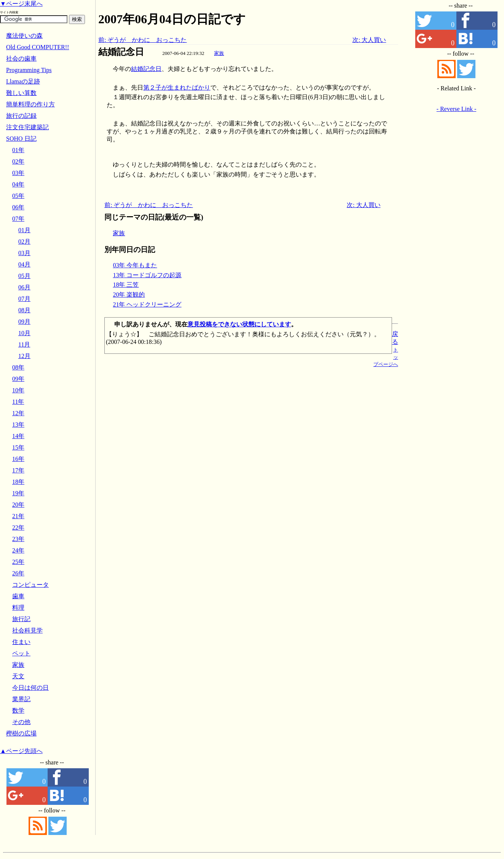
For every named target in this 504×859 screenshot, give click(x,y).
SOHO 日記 (21, 139)
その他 (21, 722)
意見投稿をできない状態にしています (239, 324)
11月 (24, 344)
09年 (18, 379)
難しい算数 (21, 93)
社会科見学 (27, 630)
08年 (18, 367)
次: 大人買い (369, 40)
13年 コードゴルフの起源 (147, 275)
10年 (18, 390)
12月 (24, 356)
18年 (18, 482)
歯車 (18, 596)
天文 (18, 676)
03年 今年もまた (135, 265)
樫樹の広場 (21, 733)
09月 (24, 322)
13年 (18, 425)
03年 (18, 173)
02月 (24, 242)
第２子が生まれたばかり (177, 88)
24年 (18, 550)
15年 (18, 447)
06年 (18, 207)
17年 (18, 470)
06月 (24, 287)
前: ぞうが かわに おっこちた (142, 40)
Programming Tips (29, 70)
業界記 (21, 699)
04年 (18, 184)
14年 (18, 436)
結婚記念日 (121, 52)
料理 (18, 608)
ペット (21, 653)
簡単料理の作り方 (30, 104)
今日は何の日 (30, 688)
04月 (24, 264)
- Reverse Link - (456, 109)
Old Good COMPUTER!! (38, 47)
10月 (24, 333)
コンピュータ (30, 585)
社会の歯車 (21, 59)
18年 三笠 (126, 285)
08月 (24, 310)
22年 (18, 527)
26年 (18, 573)
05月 (24, 276)
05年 (18, 196)
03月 (24, 253)
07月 (24, 299)
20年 (18, 505)
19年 (18, 493)
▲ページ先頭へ (21, 751)
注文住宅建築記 (27, 127)
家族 (219, 53)
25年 (18, 562)
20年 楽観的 (129, 295)
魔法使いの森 (24, 36)
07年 (18, 219)
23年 (18, 539)
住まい (21, 642)
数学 (18, 710)
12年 (18, 413)
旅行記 (21, 619)
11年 (18, 402)
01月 (24, 230)
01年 (18, 150)
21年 (18, 516)
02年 (18, 161)
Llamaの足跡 (23, 81)
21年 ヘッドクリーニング (147, 304)
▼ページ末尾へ (21, 4)
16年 (18, 459)
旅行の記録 (21, 116)
